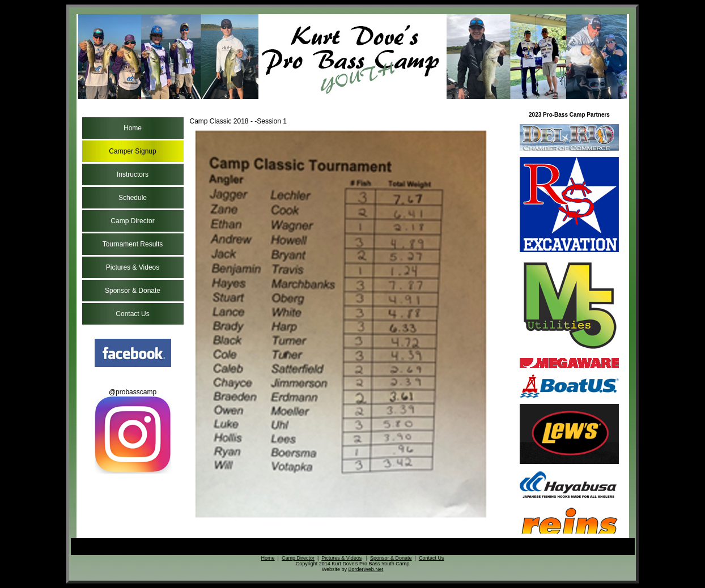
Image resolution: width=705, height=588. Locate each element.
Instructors (133, 174)
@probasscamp (133, 431)
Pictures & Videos (133, 267)
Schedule (133, 198)
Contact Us (132, 314)
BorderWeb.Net (366, 569)
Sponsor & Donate (133, 291)
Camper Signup (132, 151)
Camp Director (132, 221)
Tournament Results (133, 244)
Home (133, 128)
